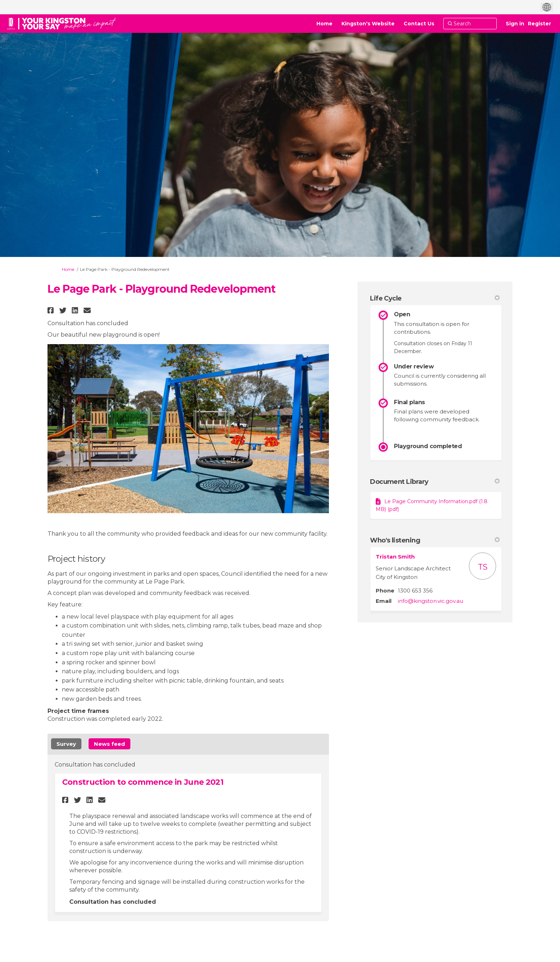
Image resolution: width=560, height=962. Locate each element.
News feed (109, 744)
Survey (66, 744)
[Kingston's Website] (368, 24)
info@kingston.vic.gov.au (431, 601)
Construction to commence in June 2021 (143, 782)
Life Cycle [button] (435, 298)
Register (539, 24)
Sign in (515, 24)
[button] (52, 310)
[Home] (324, 24)
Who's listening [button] (435, 540)
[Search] (470, 24)
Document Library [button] (435, 482)
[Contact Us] (419, 24)
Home (68, 269)
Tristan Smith (395, 557)
